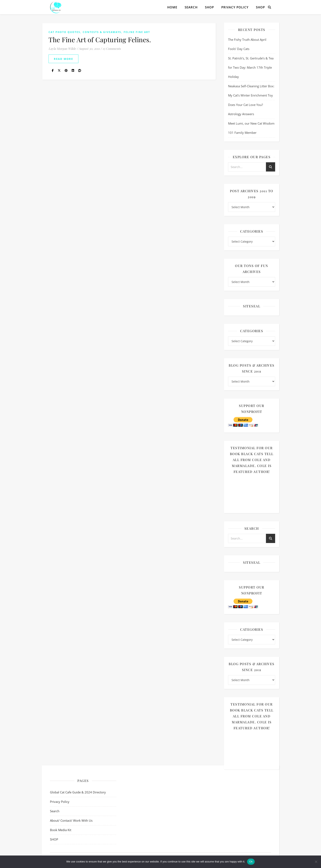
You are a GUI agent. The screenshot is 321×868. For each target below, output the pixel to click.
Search (191, 7)
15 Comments (112, 49)
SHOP (209, 7)
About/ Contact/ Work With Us (71, 820)
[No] (316, 862)
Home (172, 7)
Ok (251, 862)
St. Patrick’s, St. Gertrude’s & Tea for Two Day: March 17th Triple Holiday (251, 67)
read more (63, 59)
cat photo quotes (64, 32)
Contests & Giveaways (102, 32)
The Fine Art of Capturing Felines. (100, 39)
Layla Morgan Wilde (62, 49)
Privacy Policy (235, 7)
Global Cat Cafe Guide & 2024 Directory (78, 792)
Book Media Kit (61, 830)
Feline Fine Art (137, 32)
